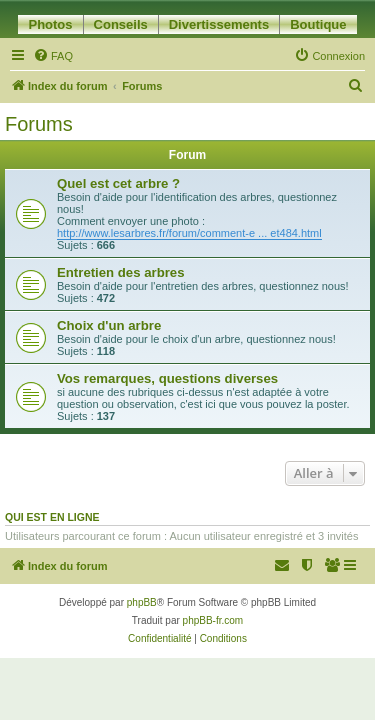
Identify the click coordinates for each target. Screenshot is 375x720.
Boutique (318, 24)
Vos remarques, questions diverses (167, 378)
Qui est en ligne (52, 517)
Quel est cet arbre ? (118, 183)
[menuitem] (53, 56)
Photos (50, 24)
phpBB (142, 602)
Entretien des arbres (121, 272)
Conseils (121, 24)
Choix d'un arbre (109, 325)
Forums (39, 124)
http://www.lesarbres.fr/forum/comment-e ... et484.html (189, 233)
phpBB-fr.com (213, 620)
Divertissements (219, 24)
